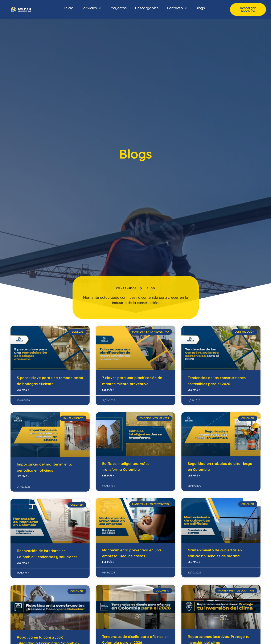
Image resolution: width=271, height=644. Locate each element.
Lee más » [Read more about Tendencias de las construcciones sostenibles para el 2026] (194, 390)
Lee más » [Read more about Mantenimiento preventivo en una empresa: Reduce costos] (108, 562)
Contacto (177, 8)
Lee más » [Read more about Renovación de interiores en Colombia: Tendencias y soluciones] (23, 563)
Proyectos (118, 8)
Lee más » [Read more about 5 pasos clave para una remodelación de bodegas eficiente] (23, 390)
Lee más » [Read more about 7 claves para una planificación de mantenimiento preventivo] (108, 390)
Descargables (147, 8)
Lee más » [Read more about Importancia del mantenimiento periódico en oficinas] (23, 476)
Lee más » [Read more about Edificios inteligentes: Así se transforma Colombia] (108, 475)
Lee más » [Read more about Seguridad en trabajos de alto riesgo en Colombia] (194, 475)
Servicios (91, 8)
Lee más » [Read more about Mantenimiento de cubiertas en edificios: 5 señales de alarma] (194, 562)
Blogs (200, 8)
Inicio (69, 8)
